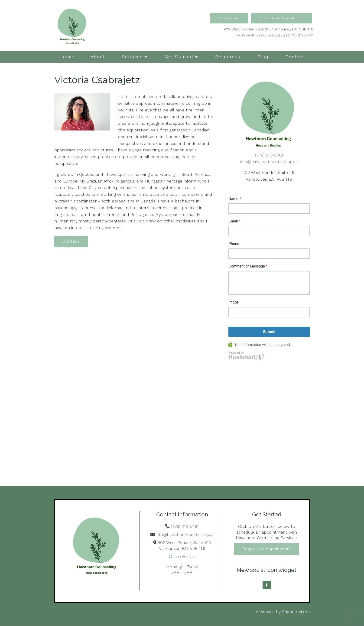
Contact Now (229, 18)
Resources (228, 57)
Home (66, 57)
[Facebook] (267, 585)
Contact (295, 57)
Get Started (179, 57)
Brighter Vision (296, 612)
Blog (263, 57)
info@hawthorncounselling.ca (260, 35)
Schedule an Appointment (281, 18)
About (98, 57)
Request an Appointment (267, 549)
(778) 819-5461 (301, 35)
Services (132, 57)
